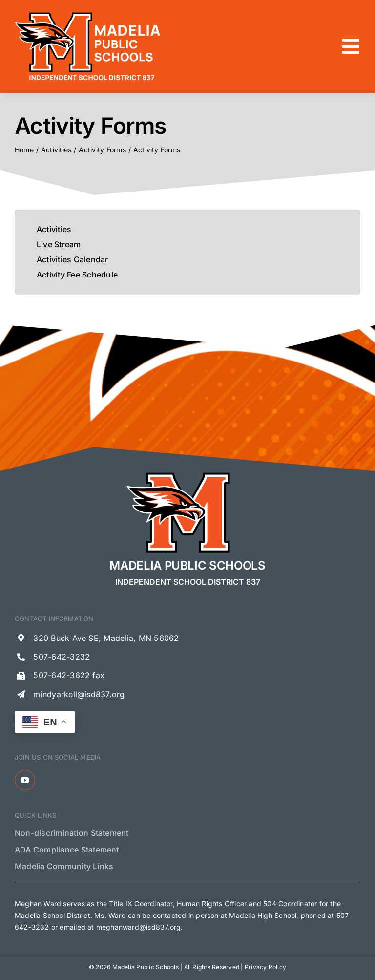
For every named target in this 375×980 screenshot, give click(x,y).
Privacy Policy (265, 967)
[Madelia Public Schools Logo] (88, 14)
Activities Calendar (73, 259)
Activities (54, 229)
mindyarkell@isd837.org (79, 694)
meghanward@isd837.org (138, 927)
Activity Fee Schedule (77, 275)
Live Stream (59, 244)
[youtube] (25, 780)
